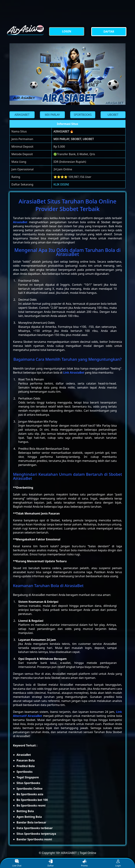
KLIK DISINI (61, 184)
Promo (84, 863)
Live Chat (17, 863)
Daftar (51, 863)
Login (118, 863)
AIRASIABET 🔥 (63, 131)
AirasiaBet (20, 222)
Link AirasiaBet (74, 373)
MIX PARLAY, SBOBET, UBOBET (74, 139)
